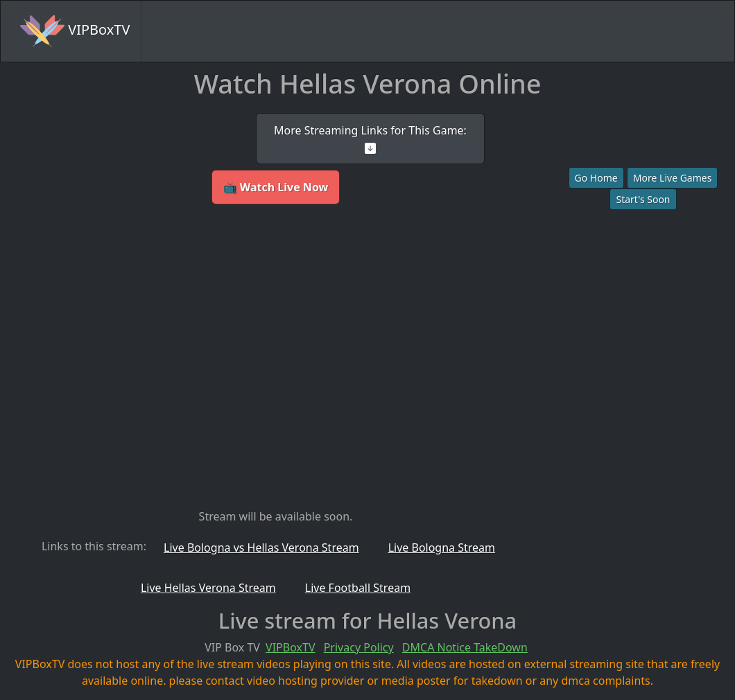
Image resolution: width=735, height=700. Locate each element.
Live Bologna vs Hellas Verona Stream (261, 548)
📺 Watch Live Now (276, 187)
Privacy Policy (359, 647)
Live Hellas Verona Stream (208, 588)
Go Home (596, 178)
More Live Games (673, 178)
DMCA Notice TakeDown (465, 647)
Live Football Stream (358, 588)
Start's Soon (643, 199)
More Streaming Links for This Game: (370, 138)
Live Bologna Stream (442, 548)
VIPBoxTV (75, 31)
